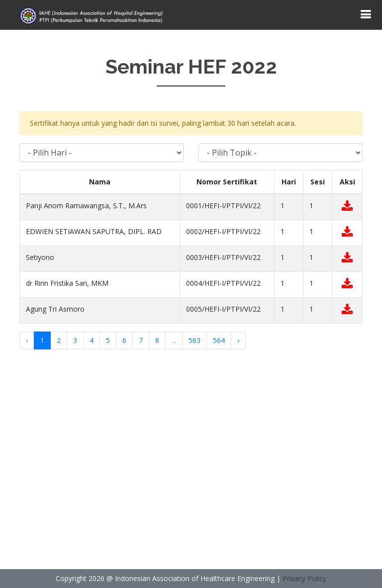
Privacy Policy (304, 578)
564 (219, 340)
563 (194, 340)
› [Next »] (238, 340)
